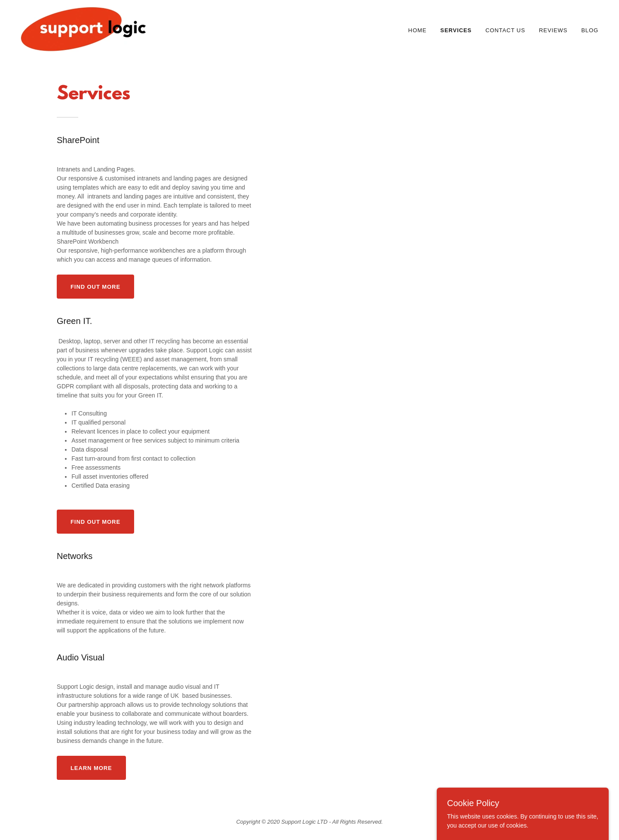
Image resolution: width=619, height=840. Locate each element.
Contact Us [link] (505, 30)
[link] (83, 29)
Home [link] (418, 30)
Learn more (91, 768)
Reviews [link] (553, 30)
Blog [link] (590, 30)
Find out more (95, 287)
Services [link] (456, 30)
